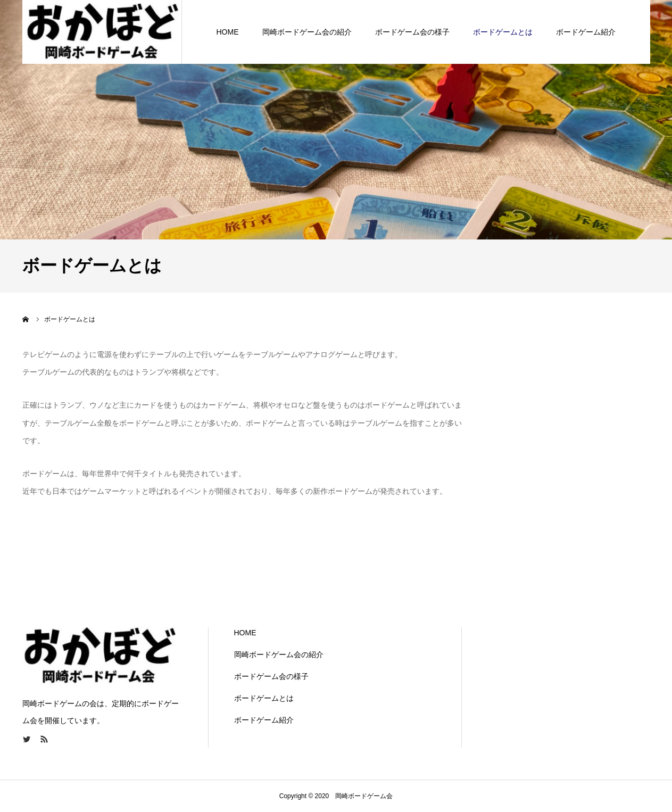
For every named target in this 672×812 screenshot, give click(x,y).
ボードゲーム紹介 (586, 32)
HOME (228, 32)
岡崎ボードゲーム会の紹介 (307, 32)
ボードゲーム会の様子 (412, 32)
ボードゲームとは (503, 32)
